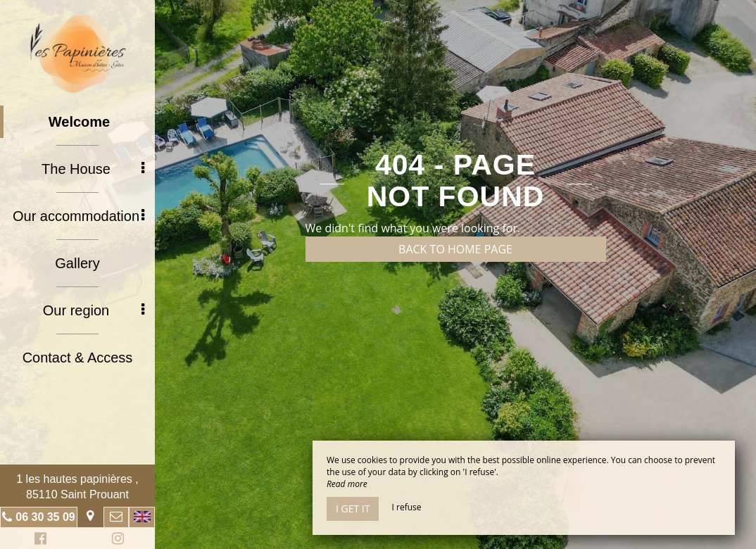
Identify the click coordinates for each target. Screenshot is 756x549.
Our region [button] (94, 310)
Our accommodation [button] (78, 216)
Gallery (77, 263)
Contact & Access (78, 358)
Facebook (38, 540)
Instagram (115, 540)
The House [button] (93, 169)
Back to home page (455, 249)
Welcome (79, 122)
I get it (353, 509)
